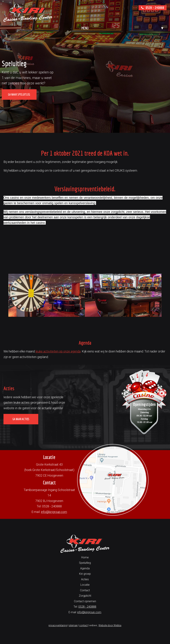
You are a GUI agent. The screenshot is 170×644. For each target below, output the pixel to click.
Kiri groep (85, 574)
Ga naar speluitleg (19, 94)
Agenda (85, 568)
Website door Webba (110, 625)
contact (83, 625)
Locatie (85, 585)
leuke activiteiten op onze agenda (58, 351)
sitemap (73, 625)
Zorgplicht (85, 596)
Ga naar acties (21, 419)
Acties (85, 579)
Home (85, 557)
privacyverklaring (58, 625)
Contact (85, 590)
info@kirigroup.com (54, 512)
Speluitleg (85, 563)
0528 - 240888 (87, 607)
